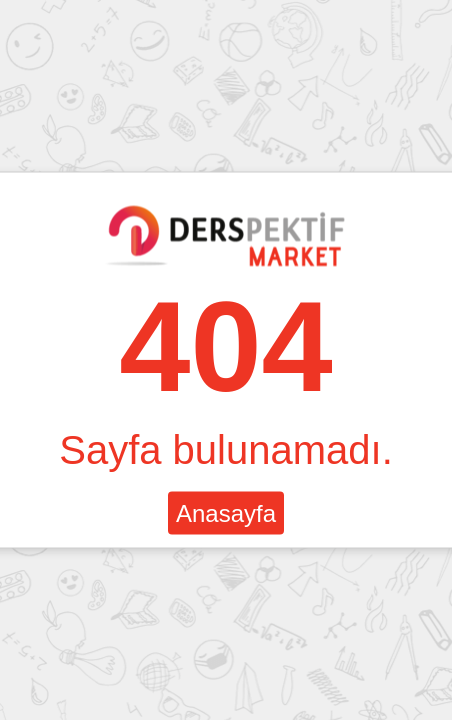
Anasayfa (226, 513)
